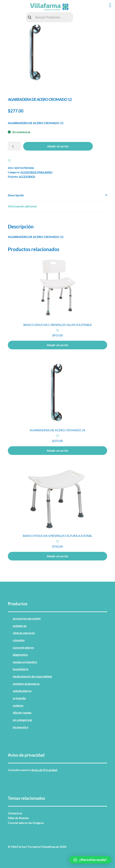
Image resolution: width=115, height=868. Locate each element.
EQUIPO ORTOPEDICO (25, 662)
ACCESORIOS (27, 177)
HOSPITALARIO (21, 669)
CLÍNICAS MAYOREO (24, 633)
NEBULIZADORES (22, 691)
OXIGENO (18, 705)
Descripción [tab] (16, 195)
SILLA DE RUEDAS (22, 712)
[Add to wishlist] (9, 161)
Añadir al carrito (58, 146)
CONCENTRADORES (23, 647)
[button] (90, 860)
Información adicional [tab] (22, 206)
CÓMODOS (19, 640)
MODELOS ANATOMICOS (26, 684)
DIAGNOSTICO (20, 655)
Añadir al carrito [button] (57, 345)
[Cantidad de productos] (14, 146)
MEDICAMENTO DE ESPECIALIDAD (32, 676)
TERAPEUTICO (21, 727)
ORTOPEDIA (19, 698)
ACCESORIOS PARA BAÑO (36, 172)
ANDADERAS (20, 626)
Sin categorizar (23, 720)
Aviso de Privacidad (44, 770)
